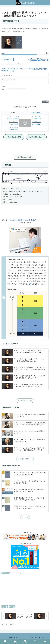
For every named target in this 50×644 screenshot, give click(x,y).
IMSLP (34, 220)
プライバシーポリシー (37, 638)
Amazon (13, 220)
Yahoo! (27, 220)
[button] (14, 607)
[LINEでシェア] (10, 607)
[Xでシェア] (3, 607)
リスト (5, 573)
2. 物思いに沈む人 (37, 113)
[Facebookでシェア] (7, 607)
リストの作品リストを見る (25, 401)
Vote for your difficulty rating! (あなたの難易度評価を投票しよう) (38, 60)
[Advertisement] (25, 148)
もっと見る (25, 517)
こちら (22, 31)
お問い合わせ (13, 638)
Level (3, 87)
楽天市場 (21, 220)
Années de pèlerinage (15, 573)
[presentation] (16, 96)
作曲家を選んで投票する (25, 459)
